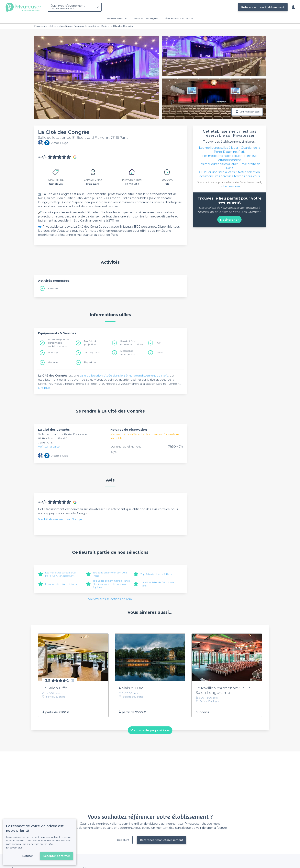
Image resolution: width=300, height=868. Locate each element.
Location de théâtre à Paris (61, 584)
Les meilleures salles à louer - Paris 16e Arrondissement (62, 574)
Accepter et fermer (57, 856)
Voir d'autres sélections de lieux (110, 599)
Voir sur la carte (49, 447)
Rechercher (229, 220)
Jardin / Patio (92, 352)
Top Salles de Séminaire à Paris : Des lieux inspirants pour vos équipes (111, 584)
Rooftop (53, 352)
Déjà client (123, 840)
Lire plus (44, 388)
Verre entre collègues (146, 18)
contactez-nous (229, 186)
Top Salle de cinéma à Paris (156, 574)
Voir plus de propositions (150, 730)
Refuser (28, 856)
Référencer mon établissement (263, 7)
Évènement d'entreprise (179, 18)
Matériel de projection (91, 343)
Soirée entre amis (117, 18)
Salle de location (50, 434)
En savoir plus (14, 848)
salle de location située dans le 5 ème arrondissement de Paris (124, 376)
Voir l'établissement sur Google (60, 519)
